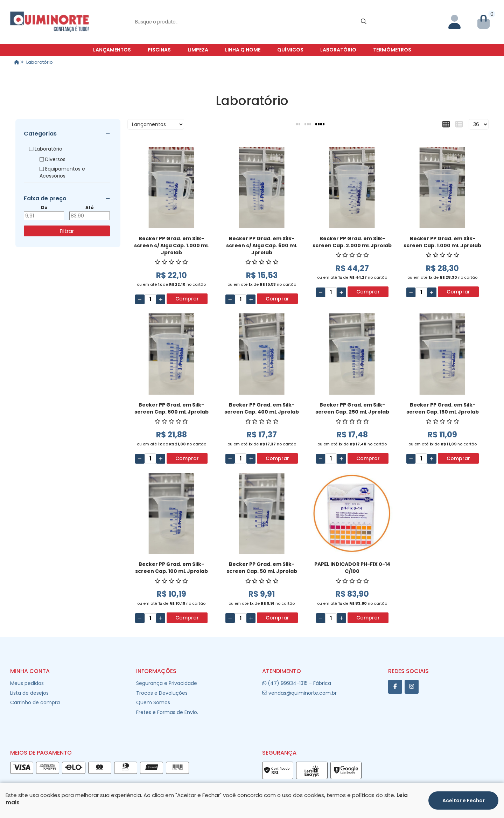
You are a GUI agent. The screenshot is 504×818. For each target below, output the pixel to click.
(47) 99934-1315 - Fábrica (297, 683)
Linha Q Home (243, 50)
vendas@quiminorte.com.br (299, 693)
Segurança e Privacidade (167, 683)
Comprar (187, 299)
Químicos (290, 50)
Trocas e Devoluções (162, 693)
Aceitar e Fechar (464, 800)
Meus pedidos (27, 683)
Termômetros (392, 50)
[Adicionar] (161, 299)
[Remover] (140, 299)
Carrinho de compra (35, 702)
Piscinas (159, 50)
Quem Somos (153, 702)
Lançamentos (112, 50)
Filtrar (67, 231)
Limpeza (198, 50)
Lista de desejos (29, 693)
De (44, 208)
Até (90, 208)
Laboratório (338, 50)
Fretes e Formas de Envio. (167, 712)
